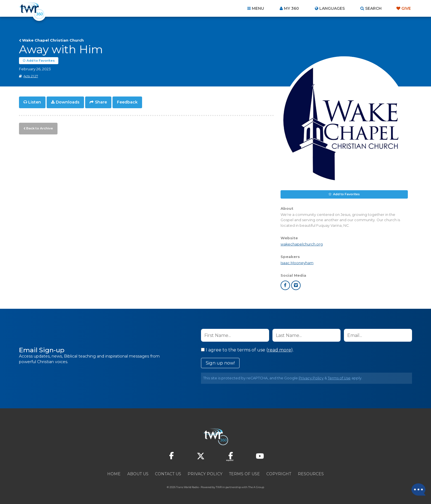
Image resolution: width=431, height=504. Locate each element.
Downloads (68, 102)
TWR (219, 487)
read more (279, 350)
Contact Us (168, 474)
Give (406, 8)
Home (114, 474)
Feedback (127, 102)
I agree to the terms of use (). (247, 350)
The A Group (256, 487)
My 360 (291, 8)
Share (101, 102)
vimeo (296, 285)
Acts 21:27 (31, 76)
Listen (35, 102)
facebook (285, 285)
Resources (311, 474)
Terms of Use (339, 378)
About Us (138, 474)
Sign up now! (220, 363)
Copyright (279, 474)
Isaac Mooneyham (297, 263)
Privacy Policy (311, 378)
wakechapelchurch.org (302, 244)
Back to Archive (39, 127)
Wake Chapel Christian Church (53, 40)
